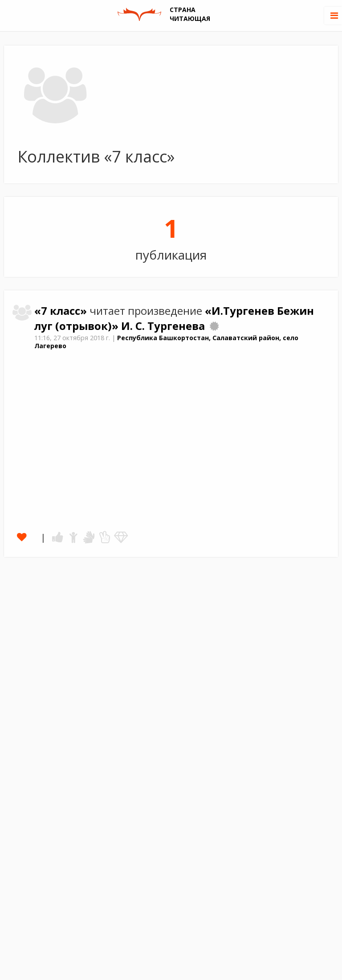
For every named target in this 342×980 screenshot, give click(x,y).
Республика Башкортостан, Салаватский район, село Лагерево (166, 342)
